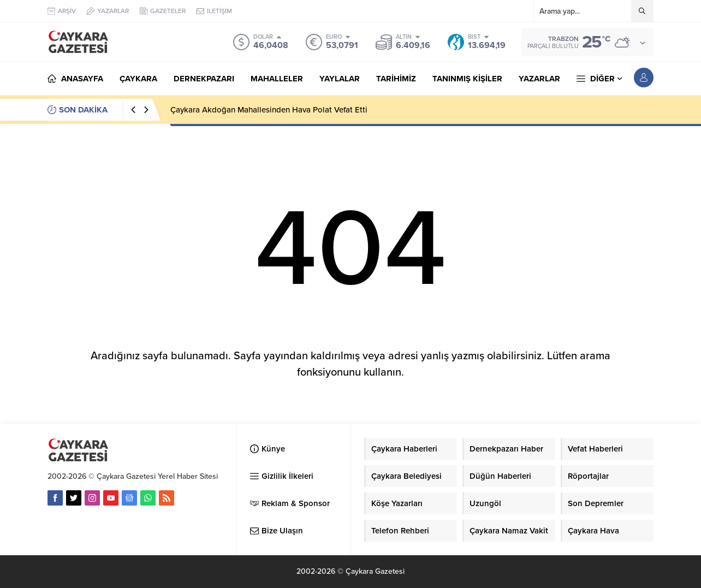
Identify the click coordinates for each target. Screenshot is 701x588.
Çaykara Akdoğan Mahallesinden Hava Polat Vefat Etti (269, 110)
